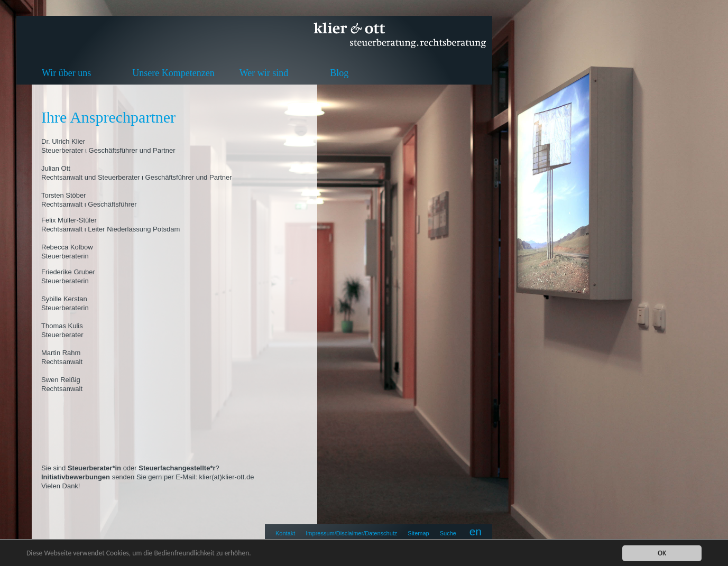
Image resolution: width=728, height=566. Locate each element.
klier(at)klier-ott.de (226, 477)
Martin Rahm (61, 353)
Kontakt (285, 533)
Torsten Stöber (64, 195)
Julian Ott (56, 168)
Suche (448, 533)
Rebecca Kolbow (67, 247)
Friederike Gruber (68, 272)
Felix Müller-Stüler (69, 220)
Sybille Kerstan (64, 299)
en (476, 531)
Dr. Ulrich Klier (63, 141)
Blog (339, 73)
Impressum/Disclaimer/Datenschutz (351, 533)
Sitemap (418, 533)
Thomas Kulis (62, 326)
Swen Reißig (61, 380)
